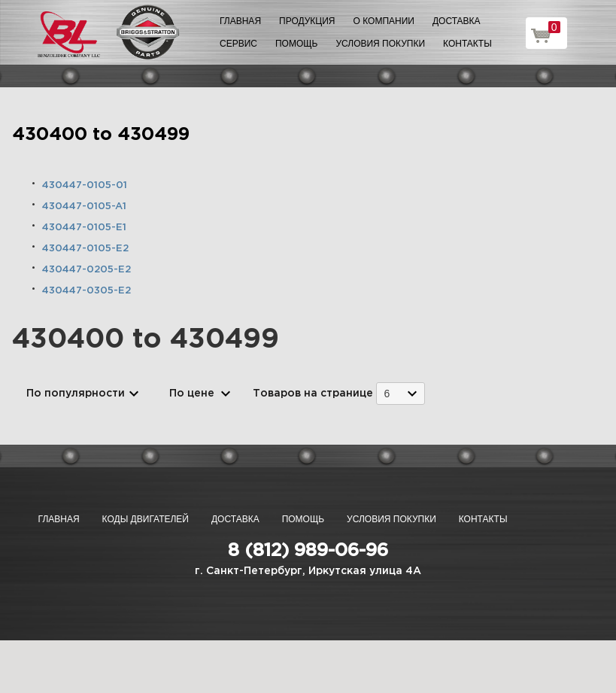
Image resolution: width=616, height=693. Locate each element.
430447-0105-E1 (84, 228)
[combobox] (401, 393)
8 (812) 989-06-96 (308, 551)
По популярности (76, 394)
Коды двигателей (146, 519)
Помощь (296, 44)
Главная (240, 21)
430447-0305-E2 (86, 291)
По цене (192, 394)
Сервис (238, 44)
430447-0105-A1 (84, 207)
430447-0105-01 (85, 185)
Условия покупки (380, 44)
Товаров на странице (313, 394)
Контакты (467, 44)
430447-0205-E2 (86, 270)
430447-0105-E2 (85, 249)
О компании (384, 21)
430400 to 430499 (101, 135)
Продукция (307, 21)
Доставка (457, 21)
